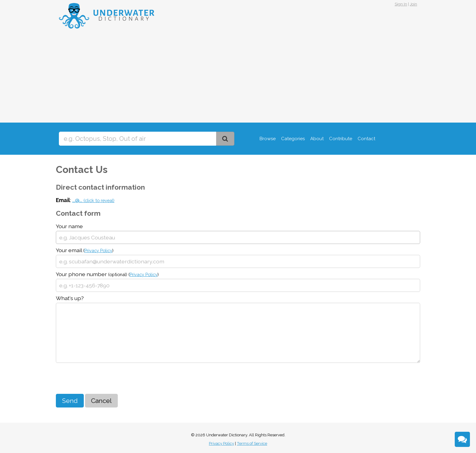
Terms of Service (252, 443)
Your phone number (107, 274)
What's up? (70, 298)
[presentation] (102, 379)
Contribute (341, 139)
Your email (85, 250)
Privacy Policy (98, 250)
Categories (293, 139)
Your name (69, 226)
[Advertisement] (238, 77)
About (317, 139)
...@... (93, 200)
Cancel (101, 401)
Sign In (401, 4)
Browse (268, 139)
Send (70, 401)
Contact (366, 139)
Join (413, 4)
